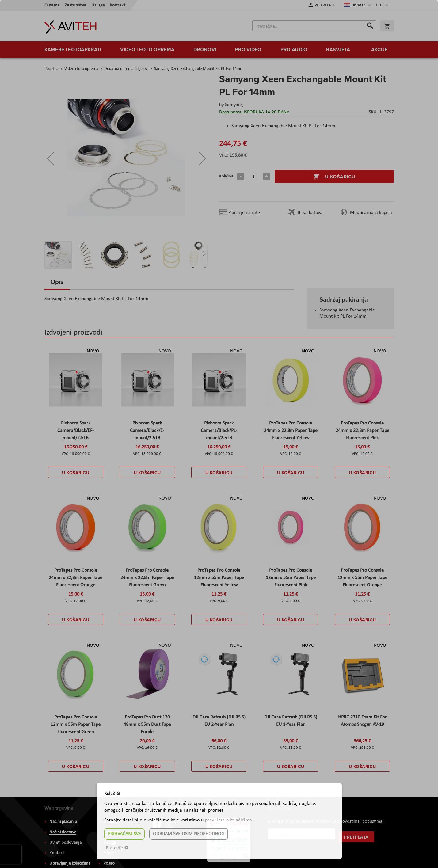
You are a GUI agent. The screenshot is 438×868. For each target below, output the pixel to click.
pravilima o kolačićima (229, 820)
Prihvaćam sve (124, 834)
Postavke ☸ (117, 848)
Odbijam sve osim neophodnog (189, 834)
